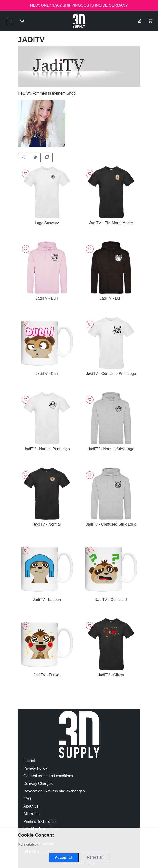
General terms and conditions (48, 776)
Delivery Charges (38, 784)
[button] (150, 21)
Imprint (29, 761)
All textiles (32, 814)
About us (31, 806)
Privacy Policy (35, 768)
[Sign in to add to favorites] (26, 174)
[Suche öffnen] (22, 21)
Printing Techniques (40, 821)
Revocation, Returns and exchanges (54, 791)
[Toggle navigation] (10, 21)
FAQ (27, 799)
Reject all (95, 857)
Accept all (64, 857)
